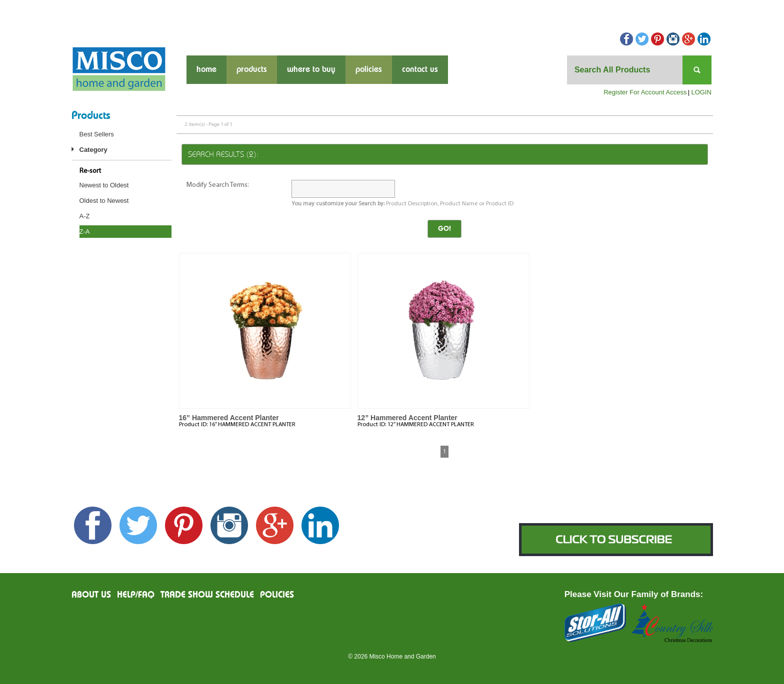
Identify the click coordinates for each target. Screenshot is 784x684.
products (252, 70)
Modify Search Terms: (218, 185)
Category (93, 150)
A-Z (85, 216)
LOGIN (701, 92)
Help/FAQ (136, 595)
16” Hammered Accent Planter (229, 418)
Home (206, 70)
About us (91, 595)
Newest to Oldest (104, 185)
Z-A (85, 232)
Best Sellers (97, 134)
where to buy (311, 70)
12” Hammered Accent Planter (407, 418)
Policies (369, 70)
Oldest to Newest (104, 201)
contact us (420, 70)
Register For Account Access (645, 92)
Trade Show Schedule (207, 595)
